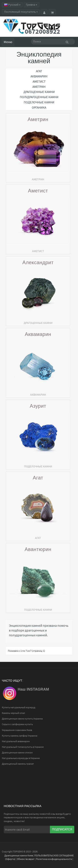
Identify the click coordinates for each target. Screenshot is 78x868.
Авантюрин (38, 549)
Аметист (38, 191)
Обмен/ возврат (26, 859)
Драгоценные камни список (17, 752)
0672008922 (42, 31)
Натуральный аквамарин (16, 741)
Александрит (38, 263)
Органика (39, 107)
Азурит (38, 406)
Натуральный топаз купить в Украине (23, 747)
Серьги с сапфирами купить (17, 724)
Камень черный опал (13, 713)
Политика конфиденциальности (54, 859)
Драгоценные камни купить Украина (22, 719)
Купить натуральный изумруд (19, 707)
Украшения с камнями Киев (17, 730)
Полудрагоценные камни (39, 97)
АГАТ (39, 71)
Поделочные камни (39, 102)
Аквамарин (38, 334)
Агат (38, 478)
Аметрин (38, 119)
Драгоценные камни (39, 92)
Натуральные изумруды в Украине (21, 758)
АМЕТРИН (39, 87)
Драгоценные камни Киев (19, 855)
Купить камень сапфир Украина (20, 736)
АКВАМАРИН (39, 76)
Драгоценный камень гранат (18, 764)
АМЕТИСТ (39, 81)
